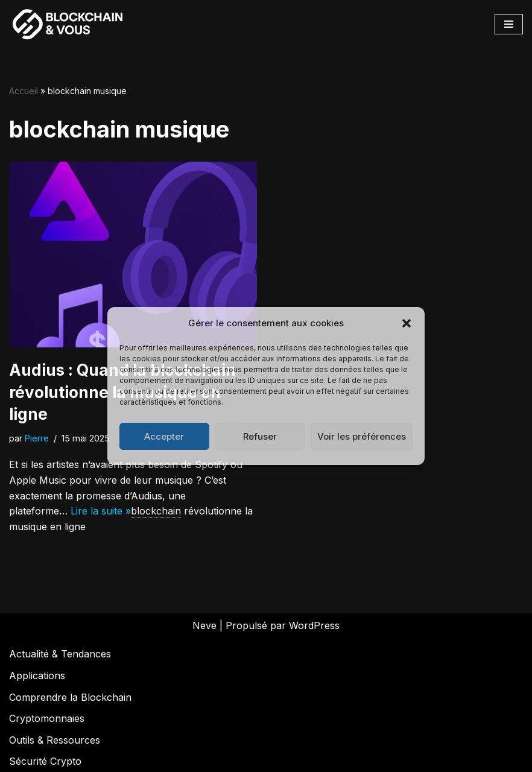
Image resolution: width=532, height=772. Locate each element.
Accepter (164, 436)
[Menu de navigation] (509, 24)
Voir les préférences (362, 436)
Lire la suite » (101, 511)
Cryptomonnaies (47, 718)
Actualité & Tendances (60, 654)
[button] (407, 323)
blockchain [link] (156, 511)
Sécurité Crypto (45, 761)
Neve (204, 625)
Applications (37, 675)
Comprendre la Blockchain (70, 697)
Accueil (24, 91)
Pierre (37, 438)
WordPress (314, 625)
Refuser (260, 436)
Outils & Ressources (55, 740)
